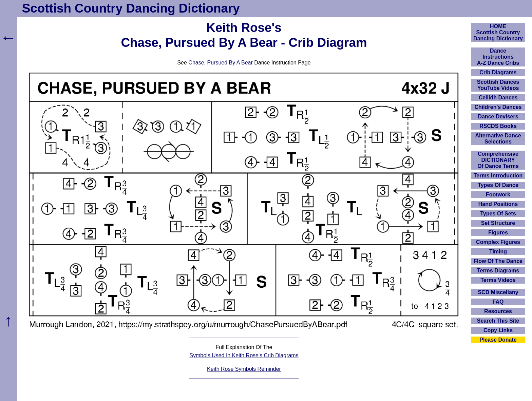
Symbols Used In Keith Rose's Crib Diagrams (244, 355)
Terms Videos (498, 280)
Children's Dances (498, 107)
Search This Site (498, 321)
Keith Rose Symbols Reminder (244, 369)
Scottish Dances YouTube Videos (498, 85)
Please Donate (498, 340)
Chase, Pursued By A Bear (220, 63)
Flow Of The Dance (498, 261)
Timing (498, 252)
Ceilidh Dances (498, 98)
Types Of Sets (498, 214)
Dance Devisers (498, 117)
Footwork (498, 195)
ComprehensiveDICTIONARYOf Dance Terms (498, 160)
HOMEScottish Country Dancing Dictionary (498, 32)
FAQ (498, 302)
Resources (498, 311)
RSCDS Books (498, 126)
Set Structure (498, 223)
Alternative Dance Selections (498, 139)
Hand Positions (498, 204)
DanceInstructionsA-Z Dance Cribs (498, 57)
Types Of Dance (498, 185)
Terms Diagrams (498, 271)
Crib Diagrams (498, 72)
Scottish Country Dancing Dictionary (131, 8)
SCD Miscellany (498, 292)
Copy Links (498, 330)
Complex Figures (498, 242)
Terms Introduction (498, 176)
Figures (498, 233)
